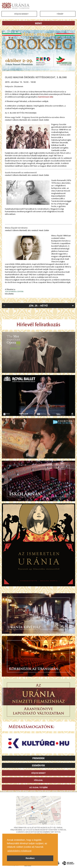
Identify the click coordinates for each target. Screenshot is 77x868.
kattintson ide (46, 97)
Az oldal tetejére (38, 787)
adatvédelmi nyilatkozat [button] (19, 851)
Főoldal (38, 780)
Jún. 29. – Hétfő (38, 306)
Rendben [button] (30, 858)
